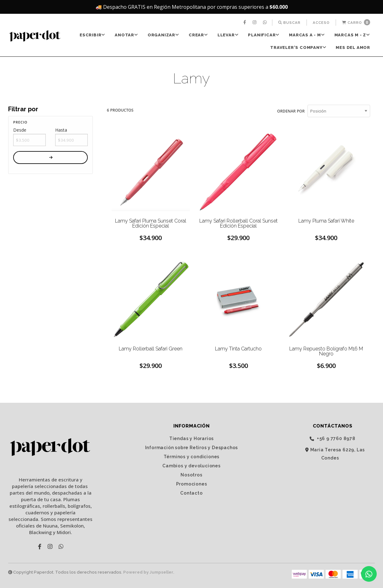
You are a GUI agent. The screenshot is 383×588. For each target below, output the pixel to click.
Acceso (321, 23)
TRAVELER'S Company (298, 47)
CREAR (198, 35)
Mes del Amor (353, 47)
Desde (20, 130)
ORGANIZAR (163, 35)
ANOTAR (126, 35)
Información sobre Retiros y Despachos (192, 447)
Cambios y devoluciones (191, 465)
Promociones (192, 484)
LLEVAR (228, 35)
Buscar (289, 23)
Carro (356, 22)
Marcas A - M (307, 35)
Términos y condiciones (192, 456)
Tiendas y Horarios (191, 438)
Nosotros (191, 475)
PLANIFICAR (264, 35)
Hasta (61, 130)
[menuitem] (245, 23)
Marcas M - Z (352, 35)
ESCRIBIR (92, 35)
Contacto (191, 493)
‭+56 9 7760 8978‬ (333, 438)
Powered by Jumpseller (148, 572)
